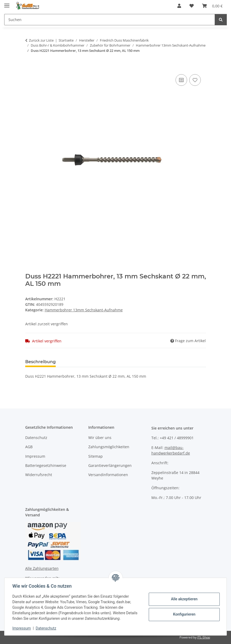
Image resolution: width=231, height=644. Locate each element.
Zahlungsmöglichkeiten (109, 447)
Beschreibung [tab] (40, 362)
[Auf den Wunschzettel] (195, 80)
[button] (179, 6)
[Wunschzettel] (192, 6)
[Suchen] (110, 20)
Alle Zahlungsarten (42, 568)
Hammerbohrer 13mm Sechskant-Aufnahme (84, 310)
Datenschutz (47, 628)
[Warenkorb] (212, 6)
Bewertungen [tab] (79, 362)
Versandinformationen (108, 475)
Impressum (22, 628)
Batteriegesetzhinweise (46, 465)
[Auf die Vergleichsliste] (181, 80)
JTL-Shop (204, 637)
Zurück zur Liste (41, 40)
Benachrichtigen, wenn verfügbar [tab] (140, 362)
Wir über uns (100, 438)
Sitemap (96, 456)
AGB (29, 447)
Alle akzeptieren (184, 599)
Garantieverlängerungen (110, 465)
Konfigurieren (184, 614)
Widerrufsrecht (39, 475)
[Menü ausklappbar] (7, 3)
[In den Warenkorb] (29, 67)
